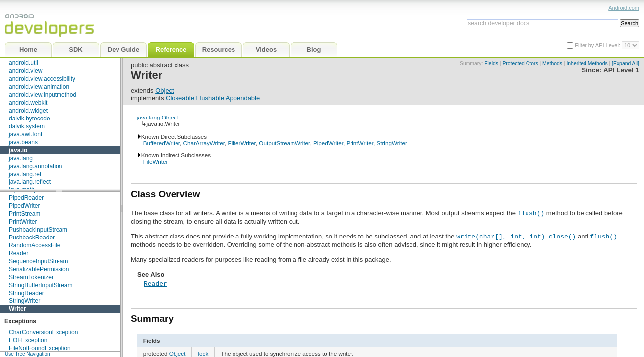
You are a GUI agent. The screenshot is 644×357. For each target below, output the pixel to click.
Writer (17, 309)
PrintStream (25, 214)
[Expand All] (625, 64)
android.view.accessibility (42, 79)
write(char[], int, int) (500, 236)
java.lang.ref (25, 174)
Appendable (243, 98)
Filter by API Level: (598, 45)
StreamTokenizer (31, 277)
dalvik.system (27, 126)
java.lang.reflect (30, 182)
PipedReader (26, 198)
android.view (26, 71)
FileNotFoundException (40, 348)
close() (562, 236)
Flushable (210, 98)
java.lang (21, 158)
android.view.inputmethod (43, 95)
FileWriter (156, 161)
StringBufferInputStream (41, 285)
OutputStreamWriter (284, 143)
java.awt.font (26, 134)
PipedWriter (24, 206)
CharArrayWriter (204, 143)
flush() (531, 213)
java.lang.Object (158, 117)
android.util (24, 63)
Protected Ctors (520, 64)
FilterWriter (242, 143)
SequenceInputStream (38, 261)
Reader (19, 253)
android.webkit (28, 103)
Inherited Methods (587, 64)
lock (203, 353)
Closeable (180, 98)
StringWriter (25, 301)
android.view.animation (39, 87)
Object (165, 90)
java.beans (23, 142)
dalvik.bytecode (29, 119)
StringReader (27, 293)
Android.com (624, 8)
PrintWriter (23, 222)
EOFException (28, 340)
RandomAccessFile (34, 245)
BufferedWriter (162, 143)
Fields (491, 64)
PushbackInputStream (38, 230)
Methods (552, 64)
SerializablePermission (39, 269)
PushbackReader (32, 238)
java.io (18, 150)
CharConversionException (43, 332)
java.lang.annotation (35, 166)
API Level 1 (621, 70)
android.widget (28, 111)
